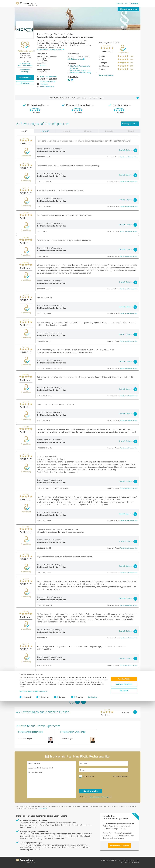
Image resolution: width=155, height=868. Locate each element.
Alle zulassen (124, 846)
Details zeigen (93, 864)
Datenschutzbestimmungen (38, 858)
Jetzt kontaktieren (128, 9)
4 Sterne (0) (66, 131)
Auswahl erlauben (124, 851)
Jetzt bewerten (25, 77)
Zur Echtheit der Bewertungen (25, 71)
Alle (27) (24, 131)
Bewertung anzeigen (107, 75)
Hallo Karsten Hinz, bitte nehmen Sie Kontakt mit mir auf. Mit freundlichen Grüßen (51, 780)
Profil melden (43, 808)
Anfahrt (43, 65)
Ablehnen (124, 858)
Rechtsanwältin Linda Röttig (73, 732)
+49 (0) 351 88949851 (48, 76)
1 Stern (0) (130, 131)
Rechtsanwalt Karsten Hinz (129, 157)
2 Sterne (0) (109, 131)
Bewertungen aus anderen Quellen (25, 64)
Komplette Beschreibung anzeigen (50, 49)
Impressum (23, 858)
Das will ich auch (122, 3)
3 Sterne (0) (88, 131)
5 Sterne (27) (45, 131)
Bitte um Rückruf (88, 776)
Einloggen (134, 3)
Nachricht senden (91, 791)
